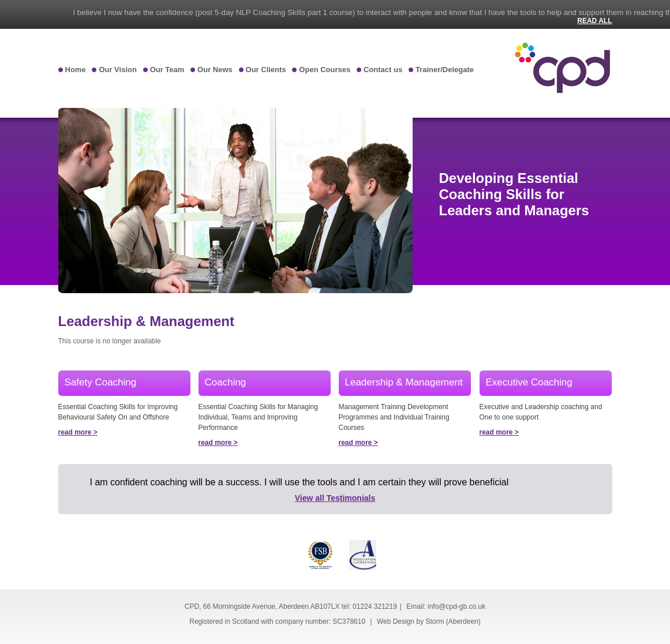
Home (76, 70)
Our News (215, 70)
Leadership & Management (404, 382)
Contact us (383, 70)
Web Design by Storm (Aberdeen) (429, 621)
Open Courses (325, 70)
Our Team (167, 70)
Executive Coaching (529, 382)
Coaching (226, 382)
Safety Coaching (101, 382)
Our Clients (266, 70)
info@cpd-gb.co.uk (456, 606)
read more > (78, 432)
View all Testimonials (335, 498)
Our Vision (118, 70)
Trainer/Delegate (445, 70)
